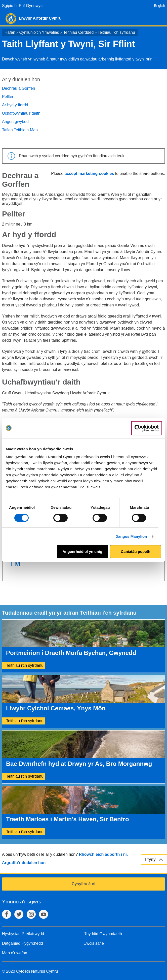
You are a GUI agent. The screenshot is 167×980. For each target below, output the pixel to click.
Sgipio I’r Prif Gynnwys (22, 6)
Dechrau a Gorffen (18, 88)
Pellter (8, 97)
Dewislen (160, 18)
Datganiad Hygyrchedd (23, 943)
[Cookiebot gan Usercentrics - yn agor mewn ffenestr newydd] (147, 428)
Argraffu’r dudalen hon (24, 863)
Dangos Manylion (131, 536)
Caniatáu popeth (136, 551)
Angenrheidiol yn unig (82, 551)
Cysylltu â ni (83, 884)
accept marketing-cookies (89, 173)
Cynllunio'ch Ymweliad (39, 32)
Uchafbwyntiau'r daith (21, 113)
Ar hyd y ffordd (15, 105)
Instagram (31, 914)
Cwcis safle (94, 943)
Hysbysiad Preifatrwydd (23, 934)
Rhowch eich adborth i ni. (103, 854)
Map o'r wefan (15, 953)
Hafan (10, 32)
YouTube (44, 914)
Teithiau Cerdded (78, 32)
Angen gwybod (15, 122)
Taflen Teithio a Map (20, 130)
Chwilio (146, 18)
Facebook (7, 914)
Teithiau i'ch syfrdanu (116, 32)
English (160, 6)
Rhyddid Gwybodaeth (103, 934)
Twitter (19, 914)
